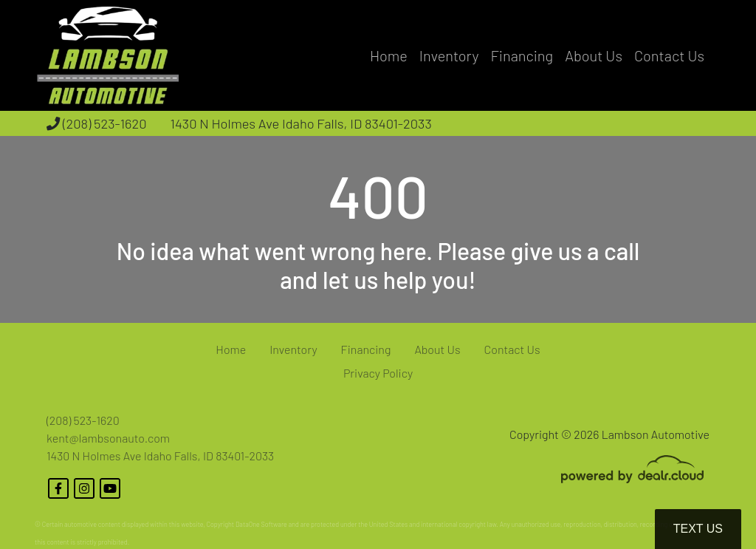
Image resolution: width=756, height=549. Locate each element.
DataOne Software (261, 524)
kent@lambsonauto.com (108, 438)
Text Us (698, 529)
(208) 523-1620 (97, 123)
